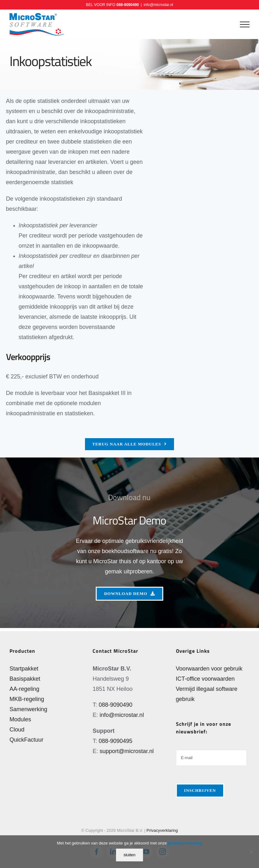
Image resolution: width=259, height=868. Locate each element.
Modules (20, 719)
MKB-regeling (27, 699)
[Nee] (251, 852)
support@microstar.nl (126, 751)
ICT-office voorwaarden (205, 679)
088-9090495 (115, 741)
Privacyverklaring (162, 830)
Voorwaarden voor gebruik (209, 669)
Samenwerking (28, 709)
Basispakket (25, 679)
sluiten (130, 855)
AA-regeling (24, 689)
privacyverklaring (185, 843)
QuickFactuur (26, 740)
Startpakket (24, 669)
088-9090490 (128, 5)
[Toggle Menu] (245, 24)
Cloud (17, 730)
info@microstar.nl (158, 5)
